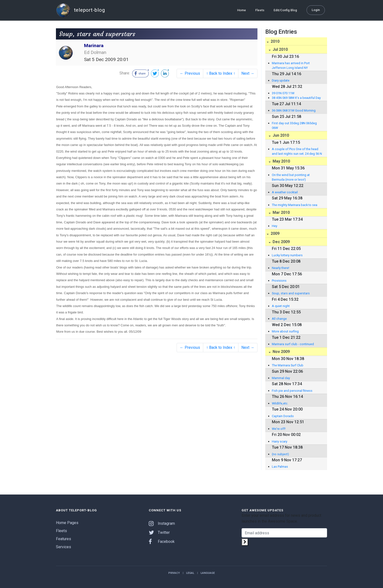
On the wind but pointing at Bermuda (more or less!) (291, 177)
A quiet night (281, 306)
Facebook (162, 542)
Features (64, 539)
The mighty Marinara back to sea (295, 205)
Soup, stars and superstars (291, 293)
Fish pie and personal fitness (292, 391)
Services (64, 547)
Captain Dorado (283, 416)
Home (242, 10)
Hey (275, 226)
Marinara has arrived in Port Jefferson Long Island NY (291, 65)
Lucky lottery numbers (287, 255)
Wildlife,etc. (280, 403)
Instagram (162, 523)
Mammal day (281, 378)
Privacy (174, 573)
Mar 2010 (281, 212)
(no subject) (280, 454)
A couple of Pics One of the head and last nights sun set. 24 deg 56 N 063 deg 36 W (297, 152)
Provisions (279, 281)
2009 (275, 233)
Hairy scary (280, 441)
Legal (190, 573)
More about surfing (285, 331)
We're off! (279, 429)
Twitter (159, 532)
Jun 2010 (280, 135)
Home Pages (67, 523)
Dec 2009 (281, 242)
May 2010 (281, 161)
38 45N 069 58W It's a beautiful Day (296, 98)
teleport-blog (80, 10)
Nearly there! (281, 268)
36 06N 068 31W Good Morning (294, 110)
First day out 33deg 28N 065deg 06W (294, 125)
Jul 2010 (280, 49)
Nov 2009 (281, 352)
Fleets (260, 10)
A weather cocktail (285, 192)
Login (316, 10)
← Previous (190, 73)
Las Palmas (280, 467)
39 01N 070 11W (283, 93)
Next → (248, 73)
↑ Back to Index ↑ (221, 73)
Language (208, 573)
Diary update (281, 80)
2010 (275, 41)
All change (279, 319)
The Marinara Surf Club (288, 365)
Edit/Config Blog (285, 10)
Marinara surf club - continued (293, 344)
